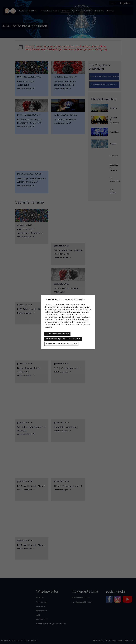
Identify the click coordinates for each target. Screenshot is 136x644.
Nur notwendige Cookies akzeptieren (63, 339)
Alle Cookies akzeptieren (57, 334)
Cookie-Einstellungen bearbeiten (61, 344)
